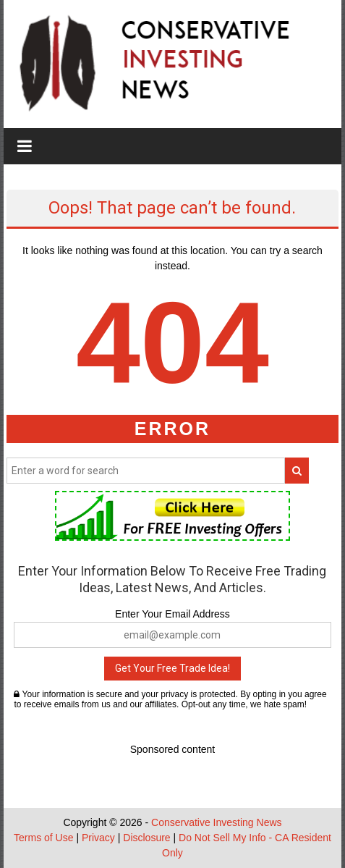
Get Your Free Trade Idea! (172, 668)
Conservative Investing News (217, 822)
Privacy (98, 838)
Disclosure (146, 838)
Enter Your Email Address (172, 614)
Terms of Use (43, 838)
